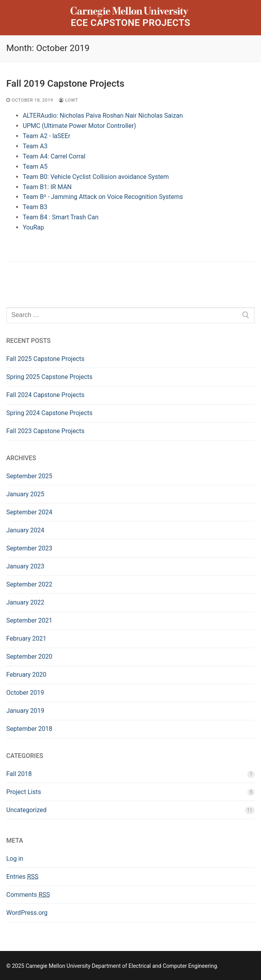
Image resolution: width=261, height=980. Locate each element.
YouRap (34, 227)
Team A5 (35, 167)
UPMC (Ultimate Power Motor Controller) (79, 126)
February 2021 (26, 638)
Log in (15, 859)
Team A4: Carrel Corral (54, 156)
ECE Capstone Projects (130, 23)
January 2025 (25, 494)
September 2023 (29, 548)
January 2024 (25, 530)
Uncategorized (26, 810)
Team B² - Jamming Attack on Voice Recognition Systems (103, 197)
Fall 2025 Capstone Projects (45, 359)
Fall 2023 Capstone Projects (45, 431)
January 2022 (25, 602)
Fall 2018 (19, 774)
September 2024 (29, 512)
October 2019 (25, 693)
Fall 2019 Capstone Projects (65, 84)
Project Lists (24, 792)
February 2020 (26, 675)
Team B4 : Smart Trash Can (61, 217)
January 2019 (25, 711)
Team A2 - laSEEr (46, 136)
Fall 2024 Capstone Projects (45, 395)
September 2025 (29, 476)
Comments (28, 895)
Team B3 (35, 207)
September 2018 (29, 729)
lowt (68, 100)
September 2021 (29, 620)
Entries (22, 877)
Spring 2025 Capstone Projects (49, 377)
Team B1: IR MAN (47, 187)
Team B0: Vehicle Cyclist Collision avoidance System (96, 177)
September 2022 (29, 584)
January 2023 (25, 566)
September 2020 (29, 657)
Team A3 (35, 146)
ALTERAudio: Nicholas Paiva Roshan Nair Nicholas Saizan (103, 116)
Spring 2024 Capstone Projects (49, 413)
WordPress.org (27, 913)
